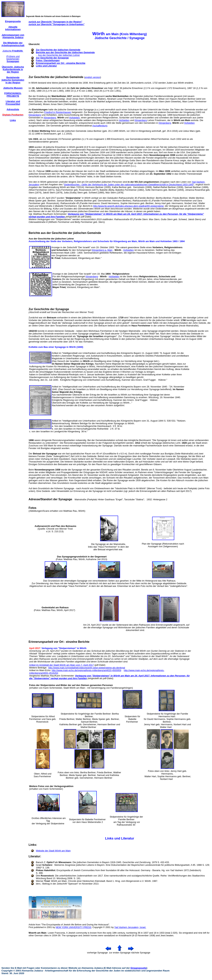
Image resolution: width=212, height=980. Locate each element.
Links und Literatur (46, 66)
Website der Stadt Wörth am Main (53, 851)
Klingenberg (35, 115)
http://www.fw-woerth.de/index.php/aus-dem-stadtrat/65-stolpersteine (128, 206)
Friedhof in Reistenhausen (58, 112)
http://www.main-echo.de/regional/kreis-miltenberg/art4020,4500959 (86, 670)
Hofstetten (74, 118)
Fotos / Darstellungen (48, 60)
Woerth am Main (38, 933)
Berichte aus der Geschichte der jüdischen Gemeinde (65, 52)
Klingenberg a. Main (102, 250)
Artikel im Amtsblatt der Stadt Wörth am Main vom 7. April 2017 (62, 665)
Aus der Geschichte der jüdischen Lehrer (59, 55)
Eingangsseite (139, 968)
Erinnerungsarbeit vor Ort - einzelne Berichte (61, 63)
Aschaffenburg (100, 126)
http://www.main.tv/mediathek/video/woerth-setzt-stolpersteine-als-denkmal (87, 668)
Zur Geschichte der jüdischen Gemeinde (58, 50)
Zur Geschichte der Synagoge (52, 58)
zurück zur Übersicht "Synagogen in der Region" (55, 22)
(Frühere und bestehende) (13, 59)
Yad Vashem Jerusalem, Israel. (130, 927)
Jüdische (13, 51)
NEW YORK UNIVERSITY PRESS (73, 927)
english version (93, 77)
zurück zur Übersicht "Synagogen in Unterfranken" (57, 24)
